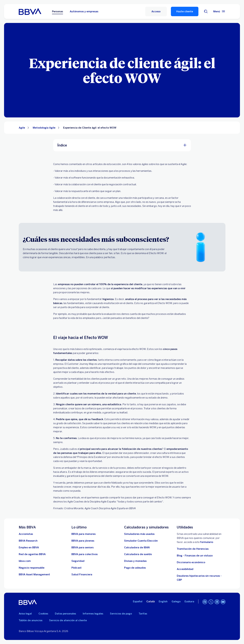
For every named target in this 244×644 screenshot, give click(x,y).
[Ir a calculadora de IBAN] (137, 547)
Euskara (189, 601)
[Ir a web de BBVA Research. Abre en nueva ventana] (28, 541)
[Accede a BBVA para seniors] (82, 547)
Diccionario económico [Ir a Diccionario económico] (191, 562)
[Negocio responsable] (32, 568)
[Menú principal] (219, 11)
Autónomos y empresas (84, 11)
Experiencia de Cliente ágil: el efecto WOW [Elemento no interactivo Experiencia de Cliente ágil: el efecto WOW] (90, 128)
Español (138, 601)
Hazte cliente (185, 11)
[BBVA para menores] (84, 534)
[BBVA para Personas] (30, 11)
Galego (176, 601)
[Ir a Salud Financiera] (82, 574)
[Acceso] (156, 11)
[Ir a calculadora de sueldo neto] (138, 554)
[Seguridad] (78, 561)
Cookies (43, 614)
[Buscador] (206, 11)
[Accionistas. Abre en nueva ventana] (26, 534)
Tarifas (143, 614)
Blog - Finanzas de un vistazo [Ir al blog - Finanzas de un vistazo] (195, 556)
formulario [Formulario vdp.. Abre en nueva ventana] (207, 542)
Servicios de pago (121, 614)
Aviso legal (25, 614)
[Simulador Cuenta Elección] (141, 541)
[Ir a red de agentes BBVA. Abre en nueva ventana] (32, 554)
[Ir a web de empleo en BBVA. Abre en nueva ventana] (29, 547)
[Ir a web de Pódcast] (76, 568)
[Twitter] (211, 602)
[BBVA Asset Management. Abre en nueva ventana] (34, 574)
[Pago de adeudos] (135, 568)
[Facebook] (205, 602)
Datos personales (65, 614)
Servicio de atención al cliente (68, 620)
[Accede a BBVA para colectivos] (85, 554)
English (163, 601)
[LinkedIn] (217, 602)
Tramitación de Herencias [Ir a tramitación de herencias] (193, 549)
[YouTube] (223, 602)
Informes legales (93, 614)
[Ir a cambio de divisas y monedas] (135, 561)
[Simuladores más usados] (139, 534)
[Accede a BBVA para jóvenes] (83, 541)
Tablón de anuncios (31, 620)
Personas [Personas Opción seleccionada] (57, 11)
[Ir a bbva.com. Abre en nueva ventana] (25, 561)
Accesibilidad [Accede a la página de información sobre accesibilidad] (185, 569)
